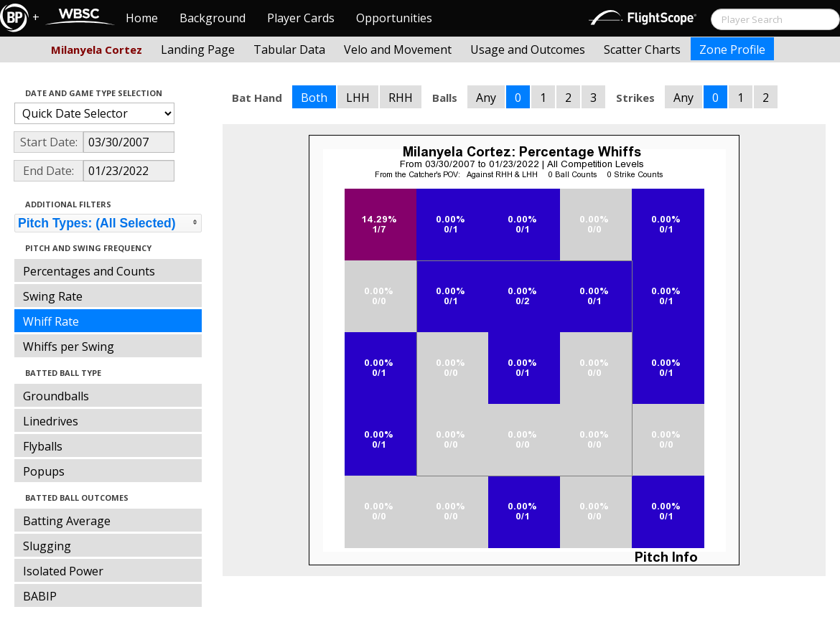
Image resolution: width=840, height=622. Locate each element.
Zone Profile (732, 50)
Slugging (47, 546)
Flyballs (43, 446)
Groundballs (56, 396)
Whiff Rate (51, 321)
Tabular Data (289, 50)
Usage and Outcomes (528, 50)
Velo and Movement (398, 50)
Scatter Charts (642, 50)
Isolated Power (63, 571)
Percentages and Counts (89, 271)
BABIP (40, 596)
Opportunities (394, 18)
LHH (358, 98)
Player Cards (301, 18)
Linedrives (51, 421)
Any (486, 98)
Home (142, 18)
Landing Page (198, 50)
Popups (44, 471)
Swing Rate (53, 296)
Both (314, 98)
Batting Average (67, 521)
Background (213, 18)
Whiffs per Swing (69, 347)
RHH (401, 98)
